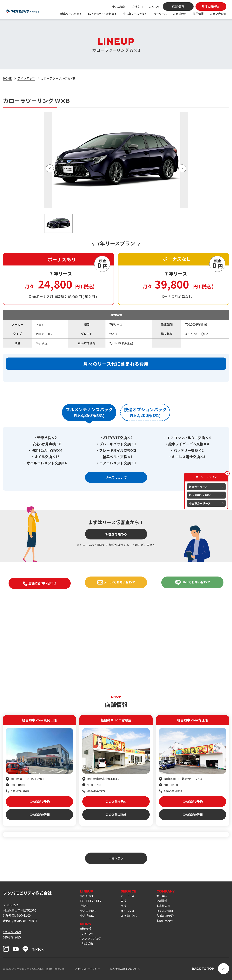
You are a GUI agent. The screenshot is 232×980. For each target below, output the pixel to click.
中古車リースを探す (135, 14)
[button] (50, 168)
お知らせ (154, 7)
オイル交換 (130, 912)
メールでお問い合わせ (116, 638)
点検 (125, 906)
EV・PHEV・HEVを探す (102, 14)
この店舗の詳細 (40, 795)
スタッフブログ (92, 941)
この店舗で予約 (40, 782)
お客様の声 (180, 14)
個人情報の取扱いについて (125, 969)
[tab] (66, 468)
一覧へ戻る (116, 858)
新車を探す (87, 896)
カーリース (160, 14)
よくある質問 (168, 912)
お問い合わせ (218, 14)
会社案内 (137, 7)
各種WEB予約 (168, 917)
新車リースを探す (71, 14)
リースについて (116, 533)
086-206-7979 (173, 771)
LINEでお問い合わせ (192, 638)
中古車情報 (119, 7)
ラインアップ (26, 78)
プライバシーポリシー (87, 969)
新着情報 (86, 930)
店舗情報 (165, 901)
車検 (125, 901)
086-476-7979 (96, 771)
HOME (7, 78)
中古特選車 (87, 917)
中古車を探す (89, 912)
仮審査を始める (116, 590)
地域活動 (88, 946)
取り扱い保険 (131, 917)
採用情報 (198, 14)
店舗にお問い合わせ (40, 639)
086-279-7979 (20, 771)
